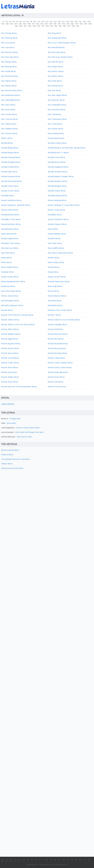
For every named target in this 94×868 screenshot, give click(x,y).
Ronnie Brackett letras (58, 344)
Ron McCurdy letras (10, 57)
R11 (39, 22)
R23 (89, 22)
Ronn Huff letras (55, 286)
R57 (69, 26)
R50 (39, 26)
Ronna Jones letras (10, 296)
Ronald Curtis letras (56, 157)
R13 (47, 22)
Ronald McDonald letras (12, 181)
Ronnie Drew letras (56, 377)
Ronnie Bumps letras (57, 349)
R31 (33, 24)
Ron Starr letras (8, 105)
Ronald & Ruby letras (57, 143)
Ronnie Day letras (9, 372)
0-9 (3, 860)
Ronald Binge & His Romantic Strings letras (67, 148)
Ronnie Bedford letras (11, 334)
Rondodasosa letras (10, 229)
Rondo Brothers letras (11, 224)
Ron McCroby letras (57, 52)
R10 (35, 22)
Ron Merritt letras (56, 62)
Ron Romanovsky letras (12, 91)
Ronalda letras (8, 196)
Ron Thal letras (54, 115)
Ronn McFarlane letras (11, 291)
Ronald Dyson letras (57, 162)
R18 (68, 22)
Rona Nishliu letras (56, 134)
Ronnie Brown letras (10, 349)
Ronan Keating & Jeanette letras (16, 205)
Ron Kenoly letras (9, 33)
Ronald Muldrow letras (58, 181)
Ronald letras (7, 143)
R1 (3, 22)
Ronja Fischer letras (10, 277)
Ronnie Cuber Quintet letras (60, 363)
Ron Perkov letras (56, 72)
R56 (65, 26)
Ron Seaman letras (56, 100)
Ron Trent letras (55, 124)
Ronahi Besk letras (56, 138)
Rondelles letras (55, 215)
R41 (77, 24)
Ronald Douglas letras (11, 162)
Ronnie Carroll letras (10, 358)
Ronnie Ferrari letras (57, 387)
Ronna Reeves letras (57, 296)
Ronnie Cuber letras (10, 363)
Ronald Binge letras (10, 148)
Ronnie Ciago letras (56, 358)
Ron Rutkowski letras (11, 95)
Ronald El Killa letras (10, 167)
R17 (64, 22)
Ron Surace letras (9, 115)
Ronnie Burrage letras (57, 353)
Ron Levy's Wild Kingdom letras (62, 43)
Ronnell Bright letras (10, 301)
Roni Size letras (8, 253)
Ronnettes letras (55, 306)
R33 (42, 24)
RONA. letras (7, 138)
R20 (76, 22)
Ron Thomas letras (9, 119)
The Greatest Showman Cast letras (16, 459)
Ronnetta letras (55, 301)
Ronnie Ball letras (55, 329)
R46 (21, 26)
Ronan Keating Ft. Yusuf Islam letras (64, 205)
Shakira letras (7, 464)
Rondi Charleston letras (58, 220)
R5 (17, 22)
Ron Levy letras (8, 43)
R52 (47, 26)
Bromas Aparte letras (10, 450)
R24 (3, 24)
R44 (90, 24)
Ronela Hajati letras (10, 239)
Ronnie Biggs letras (10, 339)
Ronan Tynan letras (56, 210)
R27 (16, 24)
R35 (51, 24)
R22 (85, 22)
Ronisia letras (54, 267)
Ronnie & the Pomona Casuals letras (17, 315)
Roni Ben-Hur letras (10, 248)
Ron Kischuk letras (9, 38)
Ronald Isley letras (9, 172)
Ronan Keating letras (57, 200)
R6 (21, 22)
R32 (38, 24)
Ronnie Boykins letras (11, 344)
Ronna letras (53, 291)
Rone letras (53, 229)
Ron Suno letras (8, 110)
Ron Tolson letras (9, 124)
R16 (59, 22)
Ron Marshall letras (56, 48)
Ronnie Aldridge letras (57, 325)
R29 (25, 24)
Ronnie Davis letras (10, 368)
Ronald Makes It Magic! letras (61, 177)
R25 (7, 24)
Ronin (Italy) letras (56, 263)
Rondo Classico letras (57, 224)
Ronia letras (6, 258)
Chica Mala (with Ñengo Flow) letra (29, 432)
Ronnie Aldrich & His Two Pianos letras (18, 325)
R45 (16, 26)
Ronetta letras (54, 239)
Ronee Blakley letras (57, 234)
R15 (55, 22)
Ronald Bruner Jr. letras (58, 153)
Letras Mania (8, 404)
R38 (64, 24)
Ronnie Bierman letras (58, 334)
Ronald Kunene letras (11, 177)
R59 (78, 26)
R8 (28, 22)
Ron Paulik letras (9, 72)
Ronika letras (54, 258)
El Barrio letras (7, 455)
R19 (72, 22)
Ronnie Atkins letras (10, 329)
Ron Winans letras (9, 134)
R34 (46, 24)
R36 (55, 24)
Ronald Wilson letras (57, 191)
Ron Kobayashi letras (57, 38)
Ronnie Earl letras (56, 382)
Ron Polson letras (9, 81)
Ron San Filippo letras (57, 95)
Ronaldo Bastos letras (57, 196)
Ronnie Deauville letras (58, 372)
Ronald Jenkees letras (58, 172)
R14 (51, 22)
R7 (24, 22)
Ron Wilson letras (56, 129)
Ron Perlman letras (10, 76)
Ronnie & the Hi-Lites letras (60, 310)
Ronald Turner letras (10, 191)
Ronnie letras (7, 310)
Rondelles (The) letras (11, 220)
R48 (30, 26)
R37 (59, 24)
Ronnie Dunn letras (10, 382)
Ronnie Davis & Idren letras (60, 368)
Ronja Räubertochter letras (13, 282)
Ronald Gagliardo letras (58, 167)
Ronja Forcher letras (57, 277)
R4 (14, 22)
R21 (80, 22)
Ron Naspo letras (55, 67)
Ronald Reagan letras (57, 186)
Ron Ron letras (54, 91)
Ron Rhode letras (55, 86)
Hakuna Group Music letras (12, 468)
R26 (12, 24)
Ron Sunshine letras (57, 110)
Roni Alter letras (55, 243)
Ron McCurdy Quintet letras (60, 57)
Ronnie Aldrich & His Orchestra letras (64, 320)
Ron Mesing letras (9, 67)
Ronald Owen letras (10, 186)
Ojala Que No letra (24, 437)
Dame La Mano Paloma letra (28, 428)
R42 (81, 24)
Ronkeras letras (8, 286)
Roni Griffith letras (56, 248)
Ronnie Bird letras (56, 339)
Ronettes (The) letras (11, 243)
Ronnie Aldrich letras (10, 320)
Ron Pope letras (55, 81)
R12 (43, 22)
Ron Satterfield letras (11, 100)
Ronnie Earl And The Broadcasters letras (19, 387)
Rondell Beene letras (10, 215)
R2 (7, 22)
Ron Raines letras (9, 86)
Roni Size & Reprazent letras (60, 253)
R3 (10, 22)
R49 (34, 26)
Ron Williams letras (10, 129)
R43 (86, 24)
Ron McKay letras (9, 62)
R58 (73, 26)
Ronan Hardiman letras (11, 200)
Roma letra (11, 423)
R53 (52, 26)
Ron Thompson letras (57, 119)
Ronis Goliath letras (10, 267)
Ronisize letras (8, 272)
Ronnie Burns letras (10, 353)
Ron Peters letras (55, 76)
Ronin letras (6, 263)
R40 (73, 24)
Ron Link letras (8, 48)
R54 (56, 26)
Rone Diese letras (9, 234)
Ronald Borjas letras (10, 153)
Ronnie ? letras (54, 315)
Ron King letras (55, 33)
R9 (31, 22)
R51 (43, 26)
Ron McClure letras (10, 52)
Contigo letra (15, 419)
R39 (68, 24)
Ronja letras (53, 272)
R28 (20, 24)
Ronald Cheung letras (11, 157)
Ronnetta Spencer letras (12, 306)
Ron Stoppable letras (57, 105)
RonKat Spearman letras (59, 282)
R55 (60, 26)
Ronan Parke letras (10, 210)
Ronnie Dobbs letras (10, 377)
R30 (29, 24)
